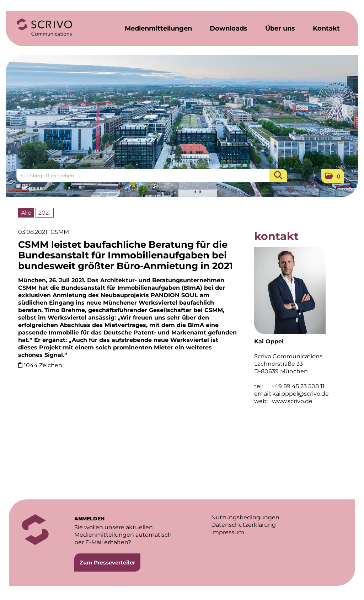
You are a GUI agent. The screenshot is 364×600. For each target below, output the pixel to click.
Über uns (280, 28)
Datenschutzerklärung (243, 525)
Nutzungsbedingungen (245, 517)
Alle (26, 213)
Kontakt (326, 28)
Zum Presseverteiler (107, 562)
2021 (45, 213)
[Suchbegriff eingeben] (152, 176)
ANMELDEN (89, 519)
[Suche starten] (278, 176)
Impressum (228, 532)
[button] (333, 176)
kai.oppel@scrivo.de (301, 394)
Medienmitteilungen (158, 28)
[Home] (44, 27)
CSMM (60, 232)
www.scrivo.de (292, 401)
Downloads (229, 28)
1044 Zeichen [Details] (43, 365)
